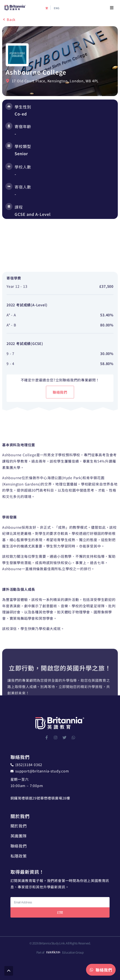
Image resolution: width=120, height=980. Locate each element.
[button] (112, 8)
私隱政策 (19, 856)
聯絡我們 (19, 846)
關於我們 (19, 826)
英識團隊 (19, 836)
